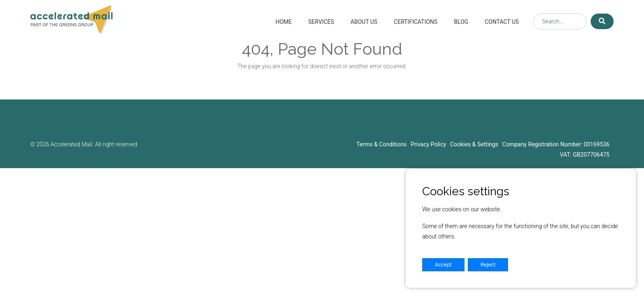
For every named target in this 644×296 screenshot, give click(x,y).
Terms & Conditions (382, 144)
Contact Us (502, 22)
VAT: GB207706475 (585, 155)
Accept (443, 265)
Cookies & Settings (474, 144)
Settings (534, 265)
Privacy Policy (428, 144)
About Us (364, 22)
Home (284, 22)
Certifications (416, 22)
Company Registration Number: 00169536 (556, 144)
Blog (461, 22)
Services (321, 22)
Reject (488, 265)
